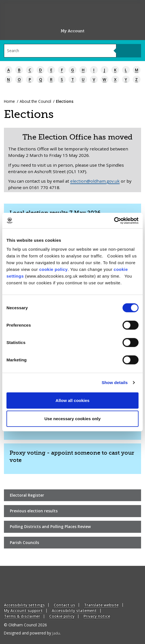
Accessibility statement (74, 611)
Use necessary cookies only (72, 419)
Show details (115, 383)
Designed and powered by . (32, 633)
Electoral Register (27, 495)
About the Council (35, 101)
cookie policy (53, 269)
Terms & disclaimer (22, 616)
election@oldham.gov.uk (95, 181)
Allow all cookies (73, 400)
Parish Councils (24, 542)
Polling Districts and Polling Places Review (50, 526)
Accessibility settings (24, 605)
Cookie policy (62, 616)
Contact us (64, 605)
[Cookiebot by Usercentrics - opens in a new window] (114, 220)
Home (9, 101)
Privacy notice (97, 616)
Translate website (101, 605)
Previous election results (34, 511)
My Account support (23, 611)
